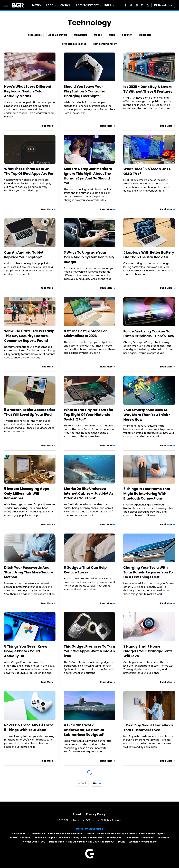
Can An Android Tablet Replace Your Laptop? (24, 255)
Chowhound (19, 834)
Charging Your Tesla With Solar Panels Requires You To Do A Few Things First (148, 572)
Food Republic (75, 834)
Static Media (73, 820)
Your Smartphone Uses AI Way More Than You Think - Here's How (147, 415)
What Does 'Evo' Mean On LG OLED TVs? (147, 171)
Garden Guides (95, 834)
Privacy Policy (96, 814)
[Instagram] (136, 5)
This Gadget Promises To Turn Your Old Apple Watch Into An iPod (89, 651)
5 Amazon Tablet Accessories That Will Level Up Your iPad (30, 412)
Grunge (122, 834)
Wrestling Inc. (149, 842)
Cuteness (35, 834)
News (36, 5)
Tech (50, 5)
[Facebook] (126, 5)
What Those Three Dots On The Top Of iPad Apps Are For (29, 171)
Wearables (145, 35)
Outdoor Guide (114, 838)
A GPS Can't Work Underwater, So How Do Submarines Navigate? (84, 730)
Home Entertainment (105, 44)
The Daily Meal (76, 842)
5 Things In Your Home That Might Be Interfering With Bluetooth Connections (147, 494)
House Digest (156, 834)
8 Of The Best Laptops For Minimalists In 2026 (85, 333)
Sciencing (149, 838)
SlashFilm (163, 838)
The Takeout (107, 842)
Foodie (60, 834)
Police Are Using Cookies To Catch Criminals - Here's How (149, 334)
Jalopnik (39, 838)
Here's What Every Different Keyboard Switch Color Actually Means (28, 91)
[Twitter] (131, 5)
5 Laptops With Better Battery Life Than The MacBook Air (149, 255)
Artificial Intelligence (74, 44)
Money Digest (79, 838)
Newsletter (163, 5)
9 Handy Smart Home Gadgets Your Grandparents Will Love (148, 651)
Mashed (63, 838)
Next (96, 783)
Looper (51, 838)
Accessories (35, 35)
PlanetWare (133, 838)
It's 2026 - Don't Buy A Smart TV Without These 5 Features (148, 89)
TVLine (121, 842)
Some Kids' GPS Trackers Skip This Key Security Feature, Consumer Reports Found (29, 336)
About (77, 814)
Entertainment (87, 5)
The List (92, 842)
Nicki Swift (96, 838)
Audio (112, 35)
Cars (107, 5)
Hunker (14, 838)
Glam (111, 834)
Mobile (98, 35)
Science (65, 5)
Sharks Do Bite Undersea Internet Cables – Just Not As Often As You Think (89, 493)
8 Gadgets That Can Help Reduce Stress (85, 570)
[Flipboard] (142, 5)
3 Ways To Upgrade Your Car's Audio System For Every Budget (89, 257)
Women (133, 842)
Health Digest (137, 834)
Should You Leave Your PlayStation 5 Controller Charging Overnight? (84, 91)
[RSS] (147, 5)
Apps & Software (58, 35)
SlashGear (31, 842)
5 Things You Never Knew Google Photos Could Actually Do (26, 651)
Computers (81, 35)
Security (127, 35)
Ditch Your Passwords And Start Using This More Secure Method (29, 572)
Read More (47, 126)
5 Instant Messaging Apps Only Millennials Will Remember (27, 493)
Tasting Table (57, 842)
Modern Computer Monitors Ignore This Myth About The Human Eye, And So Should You (88, 176)
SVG (43, 842)
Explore (48, 834)
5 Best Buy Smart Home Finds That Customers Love (148, 728)
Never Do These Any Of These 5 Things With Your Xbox (29, 727)
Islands (26, 838)
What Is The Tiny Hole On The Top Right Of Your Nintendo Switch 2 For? (88, 415)
